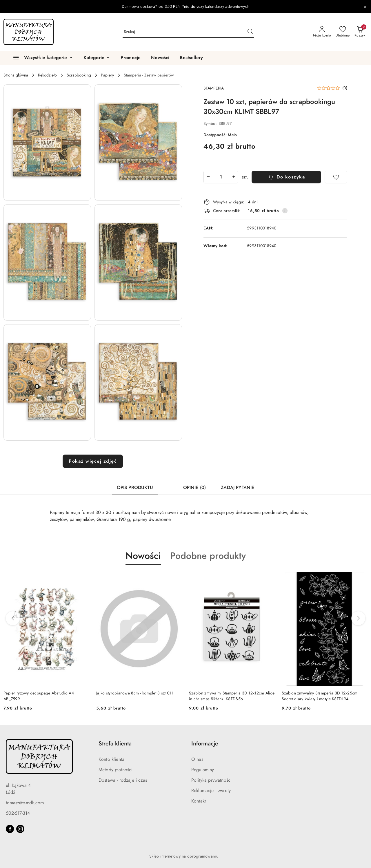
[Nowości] (160, 58)
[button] (97, 58)
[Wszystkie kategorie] (41, 58)
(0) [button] (345, 88)
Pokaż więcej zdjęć (93, 461)
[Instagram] (20, 829)
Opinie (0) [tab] (195, 488)
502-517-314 (18, 813)
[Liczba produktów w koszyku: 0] (360, 32)
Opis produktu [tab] (135, 488)
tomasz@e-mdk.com (25, 803)
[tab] (168, 485)
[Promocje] (131, 58)
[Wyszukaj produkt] (188, 32)
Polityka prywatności (211, 780)
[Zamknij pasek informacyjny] (365, 7)
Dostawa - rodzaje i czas (123, 780)
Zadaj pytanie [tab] (238, 488)
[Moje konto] (322, 32)
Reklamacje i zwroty (211, 791)
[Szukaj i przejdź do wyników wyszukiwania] (250, 32)
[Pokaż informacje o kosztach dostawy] (285, 211)
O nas (197, 759)
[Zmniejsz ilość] (208, 177)
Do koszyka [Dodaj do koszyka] (287, 177)
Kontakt (199, 801)
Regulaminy (203, 770)
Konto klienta (111, 759)
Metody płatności (116, 770)
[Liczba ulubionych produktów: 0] (343, 32)
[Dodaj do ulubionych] (336, 177)
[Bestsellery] (191, 58)
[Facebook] (10, 829)
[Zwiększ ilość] (234, 177)
